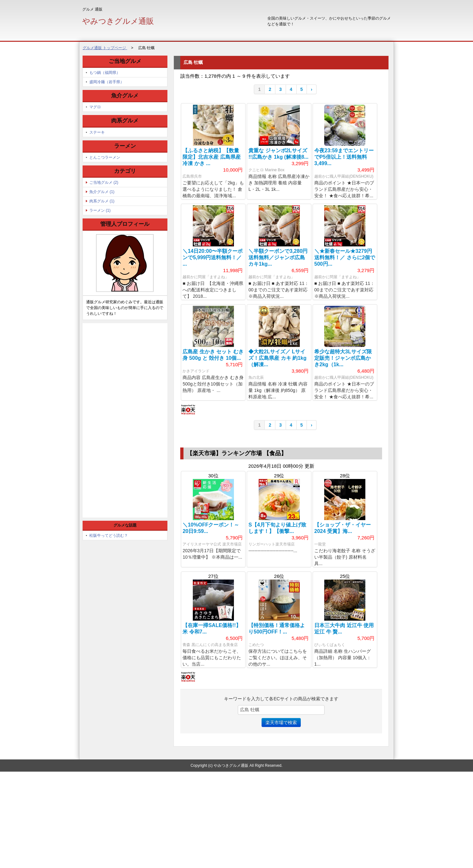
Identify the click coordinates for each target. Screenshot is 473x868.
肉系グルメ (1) (102, 201)
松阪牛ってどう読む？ (109, 536)
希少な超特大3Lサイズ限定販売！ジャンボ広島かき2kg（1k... (343, 397)
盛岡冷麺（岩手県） (107, 82)
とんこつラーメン (105, 157)
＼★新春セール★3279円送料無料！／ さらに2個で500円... (345, 277)
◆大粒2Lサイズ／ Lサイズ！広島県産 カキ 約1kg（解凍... (277, 397)
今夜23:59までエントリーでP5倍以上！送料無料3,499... (344, 157)
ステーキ (97, 132)
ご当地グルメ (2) (104, 182)
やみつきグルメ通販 (118, 21)
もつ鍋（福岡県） (105, 73)
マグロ (95, 107)
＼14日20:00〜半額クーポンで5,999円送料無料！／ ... (213, 277)
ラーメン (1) (100, 210)
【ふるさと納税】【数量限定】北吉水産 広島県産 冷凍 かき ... (211, 157)
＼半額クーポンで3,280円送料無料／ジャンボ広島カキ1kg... (278, 277)
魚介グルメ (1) (102, 192)
